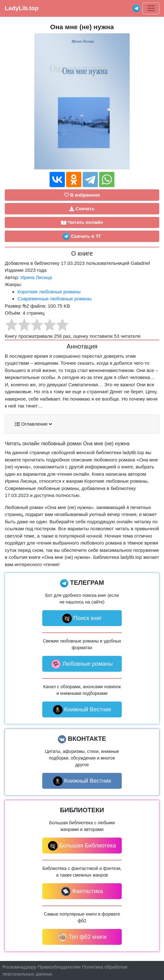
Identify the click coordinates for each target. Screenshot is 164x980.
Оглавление (33, 424)
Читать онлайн (82, 222)
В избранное (82, 195)
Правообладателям (59, 967)
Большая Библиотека (82, 846)
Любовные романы (82, 664)
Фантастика (82, 892)
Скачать (82, 209)
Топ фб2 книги (82, 937)
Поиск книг (82, 618)
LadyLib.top (22, 8)
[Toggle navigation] (151, 9)
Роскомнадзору (20, 967)
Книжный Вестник (82, 710)
